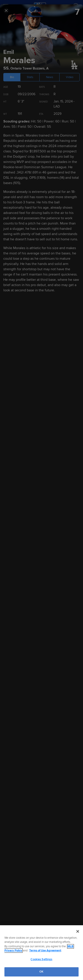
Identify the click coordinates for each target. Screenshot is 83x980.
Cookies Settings (41, 959)
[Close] (78, 931)
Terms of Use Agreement (45, 951)
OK (41, 972)
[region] (41, 953)
